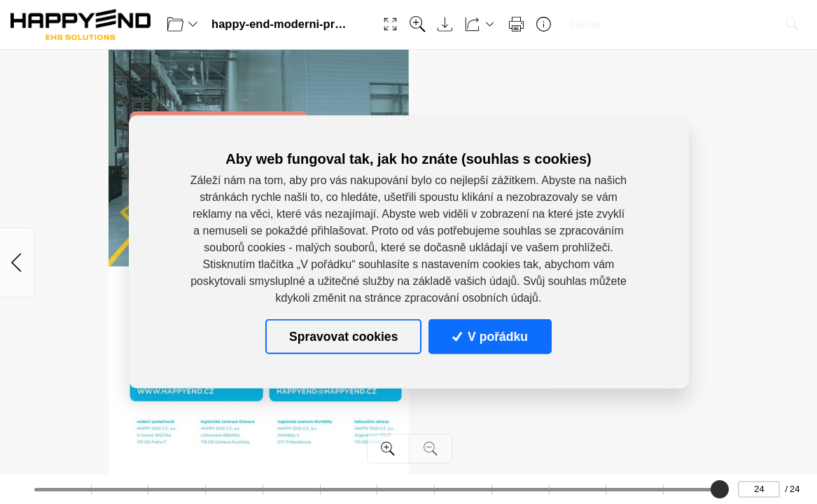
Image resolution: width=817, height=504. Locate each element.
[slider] (720, 489)
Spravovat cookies (343, 337)
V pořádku (490, 337)
